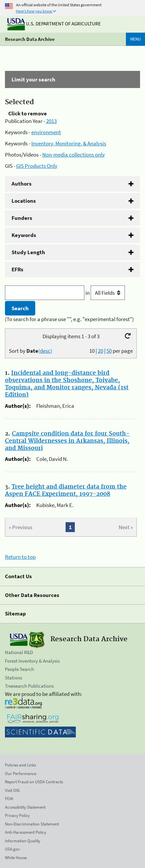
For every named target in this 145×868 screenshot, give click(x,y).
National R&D (19, 652)
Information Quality (23, 841)
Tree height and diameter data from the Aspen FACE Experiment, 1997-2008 (66, 491)
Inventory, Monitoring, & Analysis (69, 143)
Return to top (20, 557)
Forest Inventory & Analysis (32, 661)
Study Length (28, 252)
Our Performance (21, 774)
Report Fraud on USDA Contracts (34, 782)
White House (16, 858)
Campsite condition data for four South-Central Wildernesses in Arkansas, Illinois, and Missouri (67, 441)
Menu (135, 39)
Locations (24, 201)
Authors (22, 184)
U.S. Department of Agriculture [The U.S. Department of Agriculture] (54, 24)
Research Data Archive (30, 39)
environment (46, 132)
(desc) (45, 351)
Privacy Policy (17, 815)
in (105, 293)
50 (109, 351)
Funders (22, 218)
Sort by (30, 351)
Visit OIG (12, 790)
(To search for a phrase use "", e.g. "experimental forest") (69, 319)
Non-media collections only (73, 155)
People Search (19, 669)
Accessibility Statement (25, 807)
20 (101, 351)
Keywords (24, 235)
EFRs (17, 269)
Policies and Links (20, 765)
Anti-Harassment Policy (26, 832)
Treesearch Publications (29, 686)
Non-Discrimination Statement (32, 824)
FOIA (9, 799)
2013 (51, 121)
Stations (14, 678)
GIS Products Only (37, 166)
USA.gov (12, 849)
